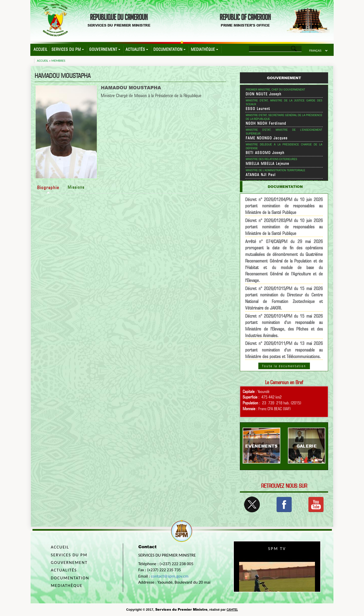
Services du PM (68, 49)
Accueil (40, 49)
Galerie (307, 446)
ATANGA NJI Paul (261, 175)
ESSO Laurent (258, 109)
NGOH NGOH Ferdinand (266, 123)
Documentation (169, 49)
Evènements (261, 446)
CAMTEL (232, 610)
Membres (58, 61)
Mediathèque (204, 49)
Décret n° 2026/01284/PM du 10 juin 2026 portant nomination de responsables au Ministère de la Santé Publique (284, 206)
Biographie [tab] (48, 188)
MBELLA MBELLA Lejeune (267, 164)
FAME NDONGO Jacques (267, 138)
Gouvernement (105, 49)
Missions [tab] (76, 187)
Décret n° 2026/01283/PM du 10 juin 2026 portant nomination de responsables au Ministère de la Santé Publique (284, 227)
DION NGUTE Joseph (264, 94)
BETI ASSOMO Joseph (265, 153)
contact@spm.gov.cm (170, 576)
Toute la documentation (284, 366)
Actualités (137, 49)
